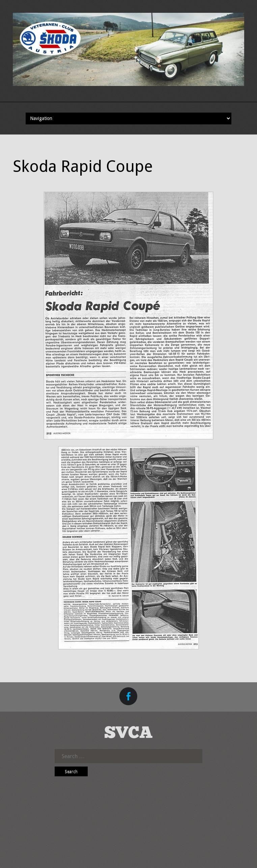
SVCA (128, 733)
